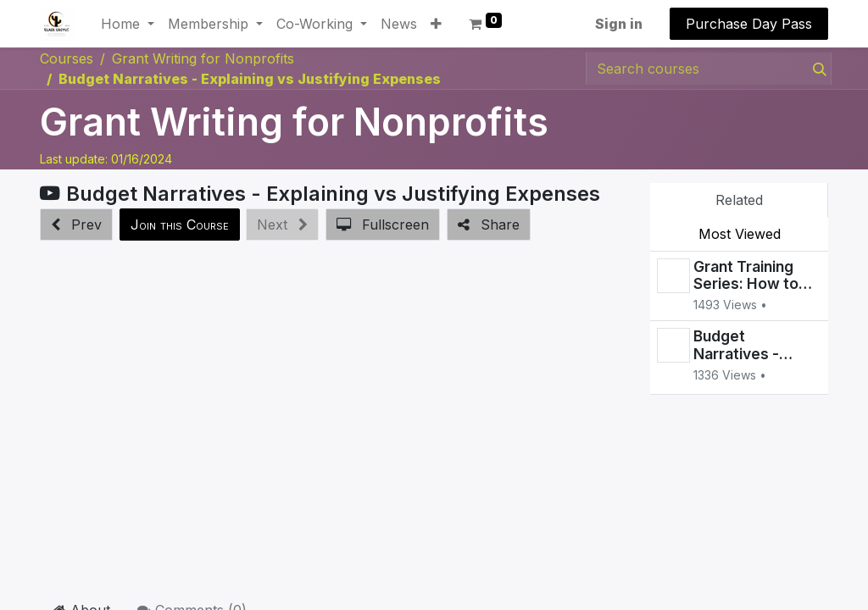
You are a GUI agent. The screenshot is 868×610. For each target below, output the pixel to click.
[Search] (816, 69)
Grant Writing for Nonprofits (294, 122)
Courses (67, 58)
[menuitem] (399, 24)
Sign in (619, 24)
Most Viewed (740, 234)
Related (739, 200)
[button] (436, 24)
